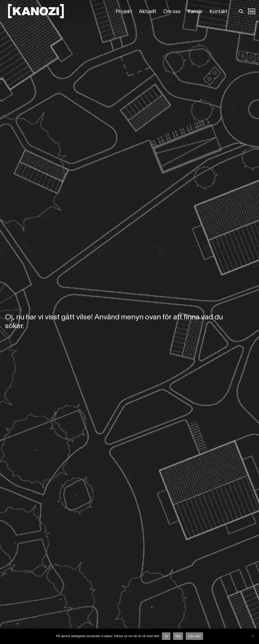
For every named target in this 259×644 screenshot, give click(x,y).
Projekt (124, 12)
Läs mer (194, 636)
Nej (178, 636)
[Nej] (253, 636)
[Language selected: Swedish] (252, 12)
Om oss (172, 12)
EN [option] (252, 12)
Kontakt (218, 12)
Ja (166, 636)
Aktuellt (148, 12)
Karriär (195, 12)
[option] (252, 12)
